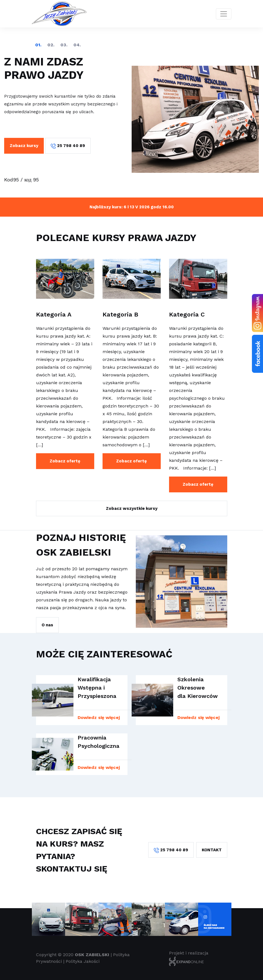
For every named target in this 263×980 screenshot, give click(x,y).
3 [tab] (64, 45)
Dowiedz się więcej (99, 717)
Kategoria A (54, 314)
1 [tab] (38, 45)
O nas (47, 625)
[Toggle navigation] (224, 14)
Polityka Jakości (83, 961)
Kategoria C (187, 314)
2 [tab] (51, 45)
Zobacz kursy (24, 146)
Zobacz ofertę (65, 461)
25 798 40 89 (68, 146)
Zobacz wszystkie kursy (132, 508)
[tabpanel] (131, 119)
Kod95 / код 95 (21, 180)
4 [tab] (77, 45)
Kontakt (212, 850)
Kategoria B (120, 314)
